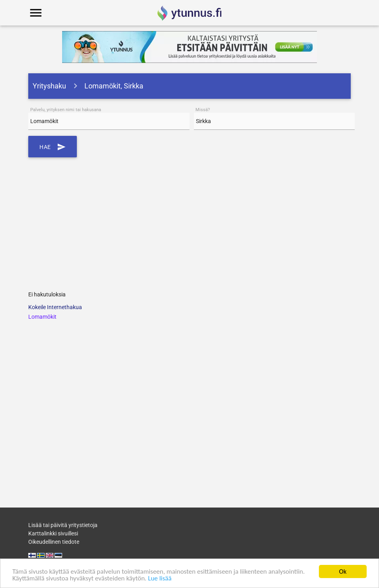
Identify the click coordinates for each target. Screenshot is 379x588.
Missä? (203, 110)
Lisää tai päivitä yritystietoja (63, 525)
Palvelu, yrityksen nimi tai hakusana (66, 110)
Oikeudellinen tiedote (54, 542)
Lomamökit (42, 317)
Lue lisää (160, 579)
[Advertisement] (190, 221)
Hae (53, 147)
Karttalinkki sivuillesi (53, 533)
